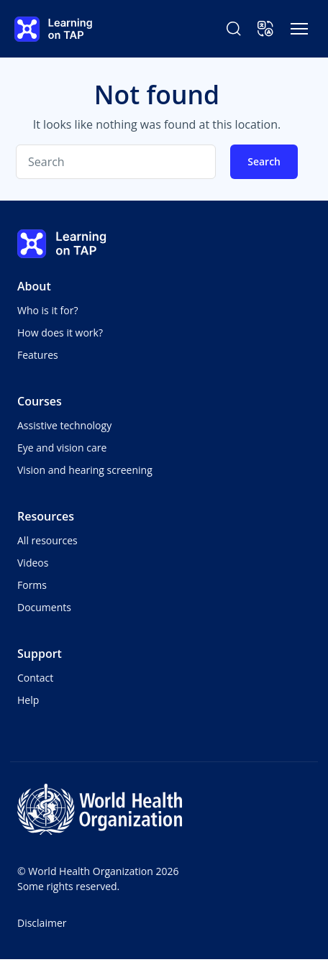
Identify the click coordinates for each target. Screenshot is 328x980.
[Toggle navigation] (299, 29)
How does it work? (60, 333)
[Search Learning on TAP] (234, 29)
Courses (40, 401)
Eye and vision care (62, 448)
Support (40, 654)
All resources (47, 540)
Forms (32, 585)
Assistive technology (64, 425)
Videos (33, 563)
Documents (44, 607)
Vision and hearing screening (85, 470)
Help (28, 700)
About (34, 286)
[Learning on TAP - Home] (53, 29)
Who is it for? (47, 310)
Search (264, 161)
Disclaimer (42, 923)
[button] (265, 29)
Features (38, 355)
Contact (35, 678)
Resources (46, 516)
